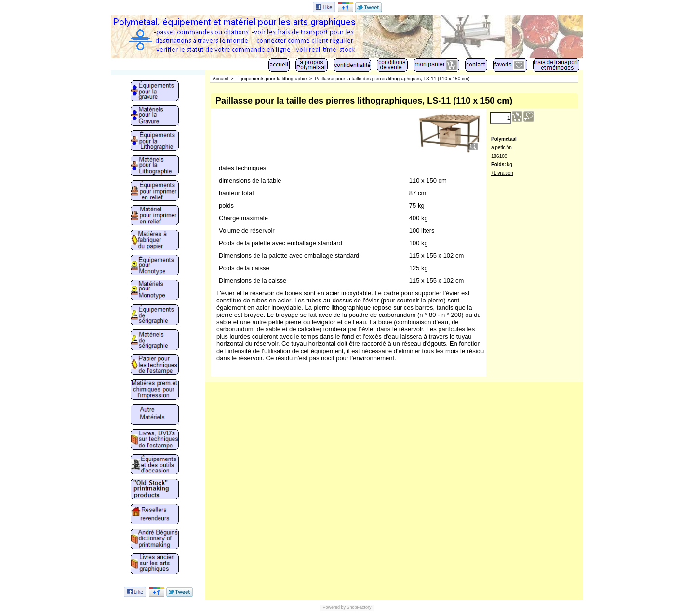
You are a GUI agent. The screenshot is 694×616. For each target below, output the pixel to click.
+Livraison (502, 173)
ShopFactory (359, 607)
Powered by (334, 607)
